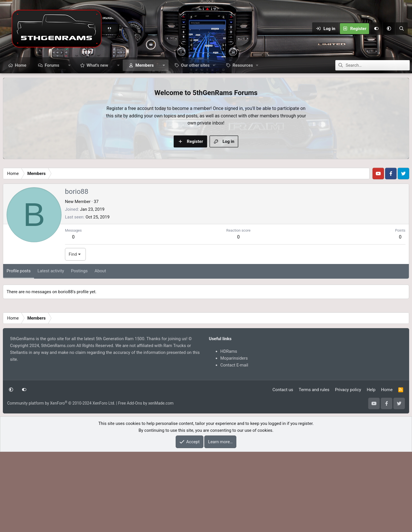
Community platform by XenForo (61, 483)
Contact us (283, 470)
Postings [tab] (79, 351)
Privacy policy (348, 470)
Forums (52, 65)
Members (144, 65)
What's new (97, 65)
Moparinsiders (234, 438)
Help (371, 470)
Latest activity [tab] (51, 351)
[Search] (401, 29)
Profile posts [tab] (19, 351)
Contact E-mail (234, 445)
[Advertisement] (206, 205)
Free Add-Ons (130, 483)
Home (21, 65)
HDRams (229, 431)
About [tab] (100, 351)
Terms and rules (314, 470)
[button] (389, 29)
